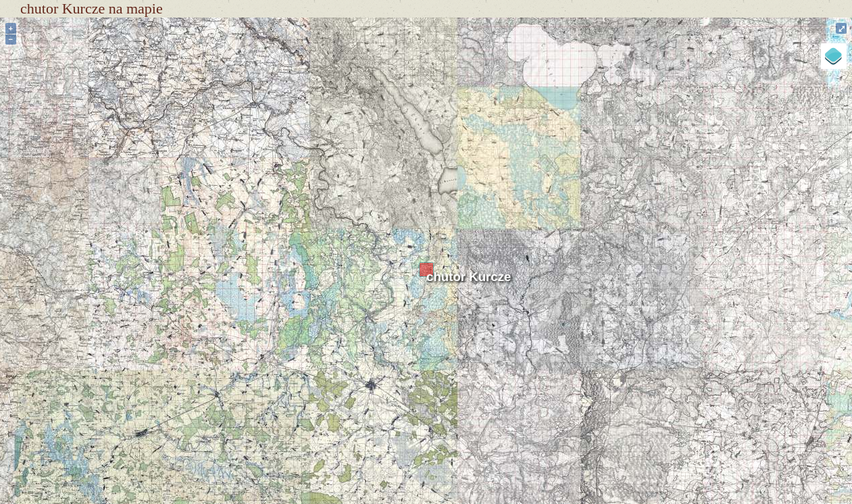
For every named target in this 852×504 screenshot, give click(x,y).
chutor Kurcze (469, 277)
